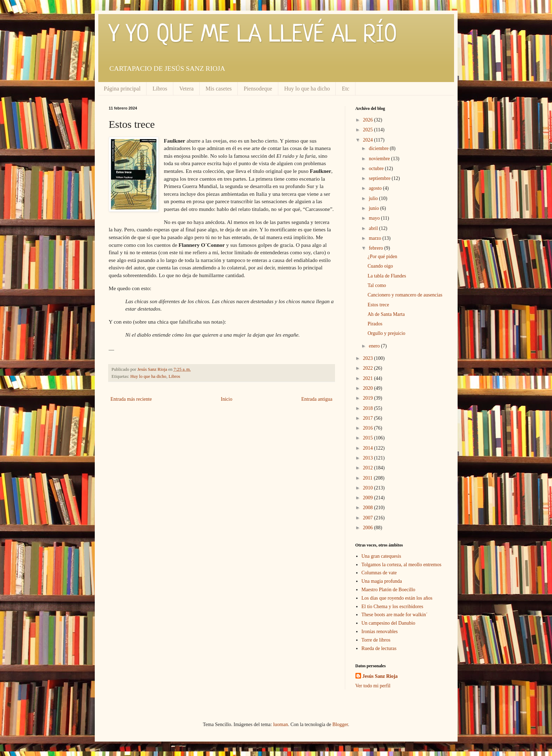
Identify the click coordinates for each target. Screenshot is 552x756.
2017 (368, 418)
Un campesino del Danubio (388, 623)
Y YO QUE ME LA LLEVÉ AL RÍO (253, 35)
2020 (368, 388)
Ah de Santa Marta (386, 314)
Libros (160, 89)
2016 (368, 428)
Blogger (340, 724)
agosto (376, 188)
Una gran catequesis (381, 556)
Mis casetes (219, 89)
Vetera (187, 89)
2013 (368, 458)
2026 (368, 120)
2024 (368, 140)
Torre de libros (376, 640)
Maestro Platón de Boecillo (388, 590)
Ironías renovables (380, 632)
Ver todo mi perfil (373, 686)
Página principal (122, 89)
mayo (375, 218)
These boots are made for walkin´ (395, 615)
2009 (368, 498)
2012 (368, 468)
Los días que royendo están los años (397, 598)
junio (374, 208)
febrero (377, 248)
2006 (368, 528)
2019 (368, 398)
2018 (368, 408)
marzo (376, 238)
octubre (377, 168)
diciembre (379, 148)
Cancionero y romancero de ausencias (405, 295)
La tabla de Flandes (387, 276)
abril (374, 228)
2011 (368, 478)
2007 (368, 518)
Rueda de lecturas (379, 648)
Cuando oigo (380, 266)
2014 (368, 448)
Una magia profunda (382, 581)
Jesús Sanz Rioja (380, 676)
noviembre (380, 159)
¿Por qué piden (382, 257)
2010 (368, 488)
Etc (345, 89)
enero (375, 346)
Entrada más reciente (131, 399)
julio (374, 198)
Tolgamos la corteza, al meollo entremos (401, 565)
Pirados (375, 324)
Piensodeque (258, 89)
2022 (368, 368)
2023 (368, 358)
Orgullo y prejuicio (386, 333)
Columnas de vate (379, 573)
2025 (368, 130)
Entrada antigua (317, 399)
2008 (368, 508)
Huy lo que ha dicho (307, 89)
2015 (368, 438)
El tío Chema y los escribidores (392, 607)
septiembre (380, 178)
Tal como (377, 285)
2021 (368, 378)
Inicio (227, 399)
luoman (280, 724)
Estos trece (378, 305)
